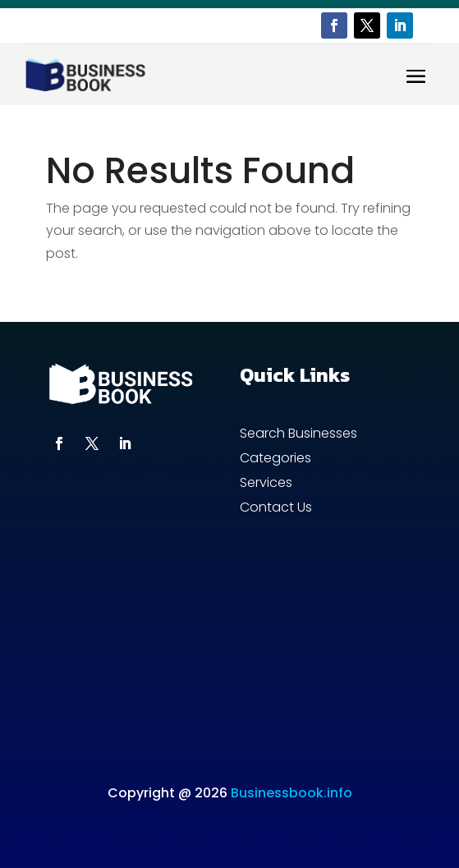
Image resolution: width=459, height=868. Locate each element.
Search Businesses (298, 435)
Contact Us (276, 509)
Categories (275, 460)
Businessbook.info (291, 793)
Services (266, 485)
